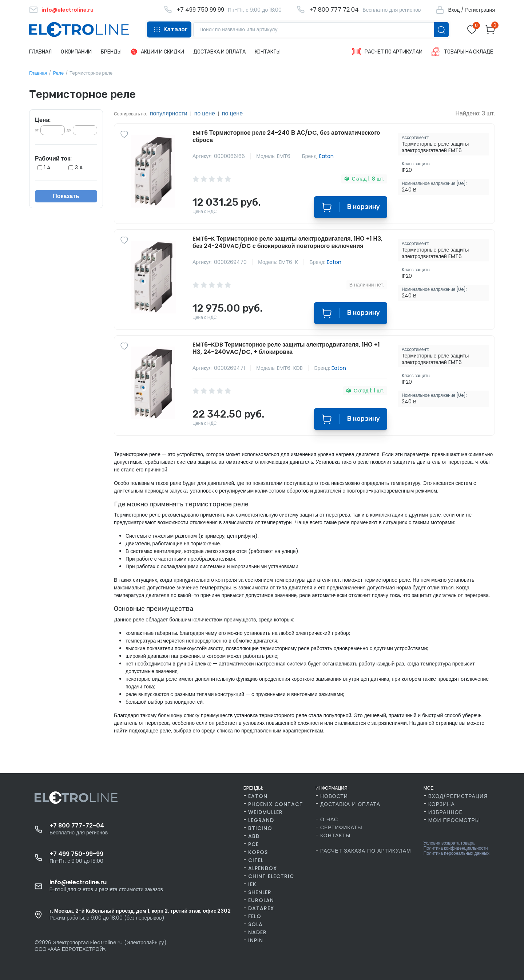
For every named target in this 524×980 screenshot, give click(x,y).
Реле (58, 73)
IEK (252, 884)
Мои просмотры (454, 820)
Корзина (442, 804)
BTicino (260, 828)
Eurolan (261, 900)
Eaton (326, 156)
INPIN (256, 940)
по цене (205, 113)
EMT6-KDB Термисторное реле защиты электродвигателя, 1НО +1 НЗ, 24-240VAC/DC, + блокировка (286, 348)
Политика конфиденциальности (456, 848)
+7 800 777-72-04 (77, 826)
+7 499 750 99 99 (200, 10)
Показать (66, 196)
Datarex (261, 908)
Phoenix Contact (276, 804)
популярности (169, 113)
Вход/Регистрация (458, 796)
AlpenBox (263, 868)
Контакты (336, 835)
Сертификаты (341, 827)
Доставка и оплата (350, 804)
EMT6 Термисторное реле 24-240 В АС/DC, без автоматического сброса (286, 137)
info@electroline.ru (78, 882)
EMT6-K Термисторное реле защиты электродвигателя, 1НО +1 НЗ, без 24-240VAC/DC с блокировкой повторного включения (287, 242)
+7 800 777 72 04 (334, 10)
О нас (329, 819)
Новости (334, 796)
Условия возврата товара (449, 843)
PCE (253, 844)
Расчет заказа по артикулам (366, 851)
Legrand (261, 820)
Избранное (446, 812)
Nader (257, 932)
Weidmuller (265, 812)
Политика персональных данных (456, 853)
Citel (256, 860)
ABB (254, 836)
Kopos (258, 852)
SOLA (255, 924)
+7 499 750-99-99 (76, 854)
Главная (38, 73)
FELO (255, 916)
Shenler (260, 892)
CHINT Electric (271, 876)
